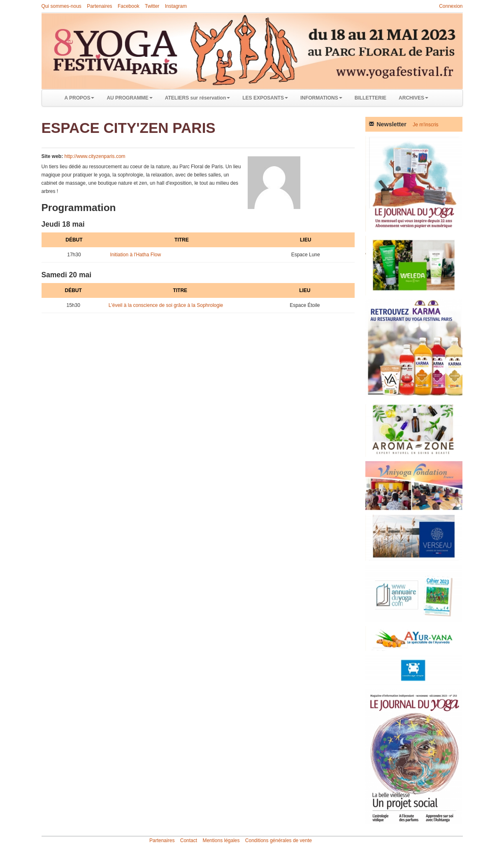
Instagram (176, 6)
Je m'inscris (425, 125)
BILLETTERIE (370, 98)
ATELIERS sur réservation (198, 98)
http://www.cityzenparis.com (95, 156)
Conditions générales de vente (279, 840)
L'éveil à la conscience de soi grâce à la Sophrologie (166, 305)
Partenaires (99, 6)
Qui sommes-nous (62, 6)
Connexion (451, 6)
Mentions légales (221, 840)
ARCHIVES (413, 98)
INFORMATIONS (321, 98)
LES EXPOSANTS (265, 98)
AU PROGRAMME (129, 98)
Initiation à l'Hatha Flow (135, 255)
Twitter (152, 6)
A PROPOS (80, 98)
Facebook (129, 6)
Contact (189, 840)
